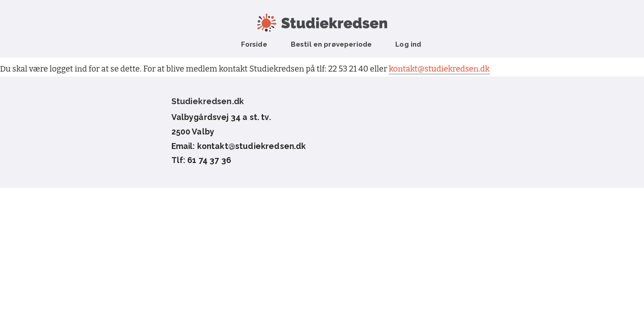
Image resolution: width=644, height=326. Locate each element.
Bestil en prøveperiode (331, 44)
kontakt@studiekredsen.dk (439, 69)
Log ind (408, 44)
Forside (254, 44)
